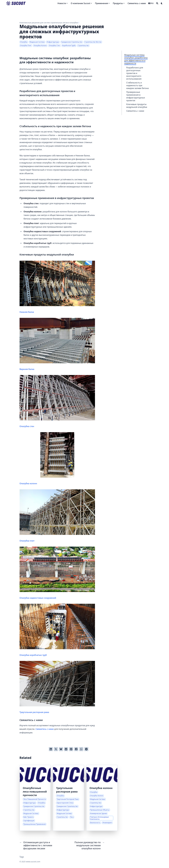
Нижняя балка (57, 287)
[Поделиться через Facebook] (76, 749)
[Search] (157, 3)
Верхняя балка (57, 344)
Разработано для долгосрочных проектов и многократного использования (135, 73)
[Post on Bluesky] (61, 749)
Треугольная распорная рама (57, 687)
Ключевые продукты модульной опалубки (137, 106)
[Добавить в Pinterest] (71, 749)
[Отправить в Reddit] (66, 749)
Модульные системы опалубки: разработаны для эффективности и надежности (136, 59)
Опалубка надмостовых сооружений (57, 573)
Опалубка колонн (57, 459)
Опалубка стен (57, 401)
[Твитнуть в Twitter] (56, 749)
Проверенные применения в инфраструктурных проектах (136, 96)
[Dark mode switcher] (162, 3)
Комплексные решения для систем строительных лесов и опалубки (49, 23)
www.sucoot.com (33, 862)
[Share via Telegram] (86, 749)
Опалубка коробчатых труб (57, 630)
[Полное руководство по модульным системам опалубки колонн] (102, 798)
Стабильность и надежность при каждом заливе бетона (138, 85)
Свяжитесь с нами (135, 111)
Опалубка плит (57, 516)
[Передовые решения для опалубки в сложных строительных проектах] (35, 798)
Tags (22, 857)
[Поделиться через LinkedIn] (51, 749)
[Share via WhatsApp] (81, 749)
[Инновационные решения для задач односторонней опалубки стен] (69, 798)
